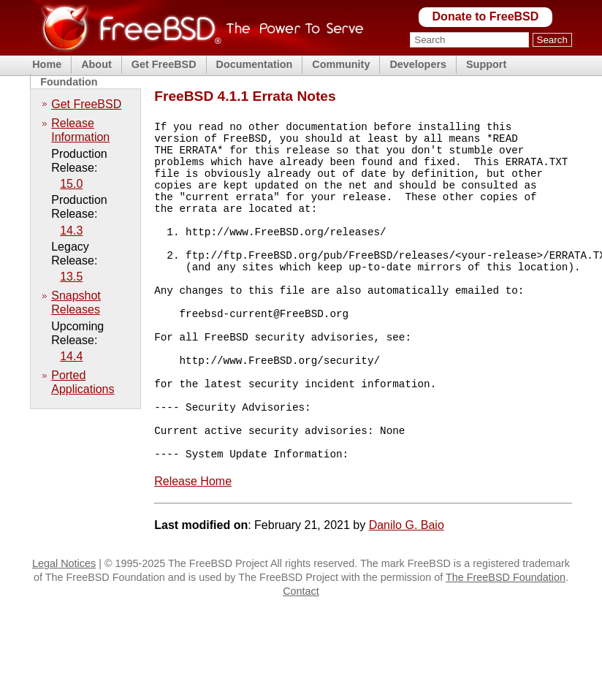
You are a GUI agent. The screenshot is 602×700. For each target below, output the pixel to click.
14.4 (71, 356)
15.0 (71, 184)
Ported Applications (83, 382)
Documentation (255, 64)
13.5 (71, 277)
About (96, 64)
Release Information (80, 130)
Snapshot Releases (76, 303)
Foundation (69, 82)
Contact (301, 655)
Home (47, 64)
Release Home (193, 545)
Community (341, 64)
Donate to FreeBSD (486, 16)
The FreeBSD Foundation (506, 641)
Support (486, 64)
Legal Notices (64, 627)
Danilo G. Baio (407, 589)
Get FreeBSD (164, 64)
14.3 (71, 231)
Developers (418, 64)
